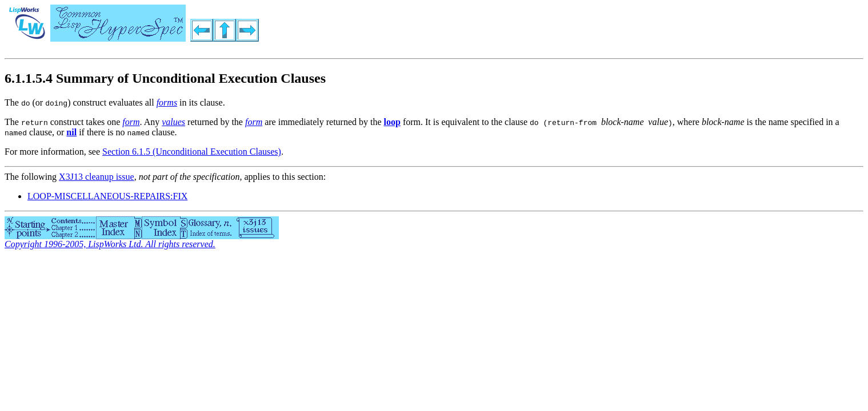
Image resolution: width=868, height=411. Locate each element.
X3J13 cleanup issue (97, 177)
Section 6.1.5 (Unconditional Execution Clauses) (192, 152)
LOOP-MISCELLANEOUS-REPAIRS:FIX (107, 196)
